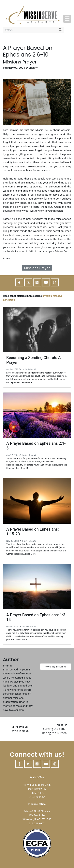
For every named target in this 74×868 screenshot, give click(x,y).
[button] (67, 19)
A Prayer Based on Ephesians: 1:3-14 (37, 617)
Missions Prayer (37, 268)
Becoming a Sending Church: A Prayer (34, 360)
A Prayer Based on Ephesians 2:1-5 (36, 446)
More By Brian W (56, 666)
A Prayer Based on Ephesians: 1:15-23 (33, 532)
